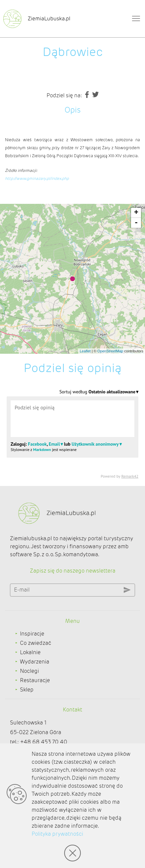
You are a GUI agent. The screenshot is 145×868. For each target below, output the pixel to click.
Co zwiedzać (36, 643)
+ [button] (136, 213)
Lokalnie (30, 652)
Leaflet (85, 351)
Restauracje (35, 680)
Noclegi (29, 671)
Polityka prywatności (57, 834)
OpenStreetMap (110, 351)
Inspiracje (32, 634)
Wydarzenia (35, 662)
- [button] (136, 223)
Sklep (27, 690)
